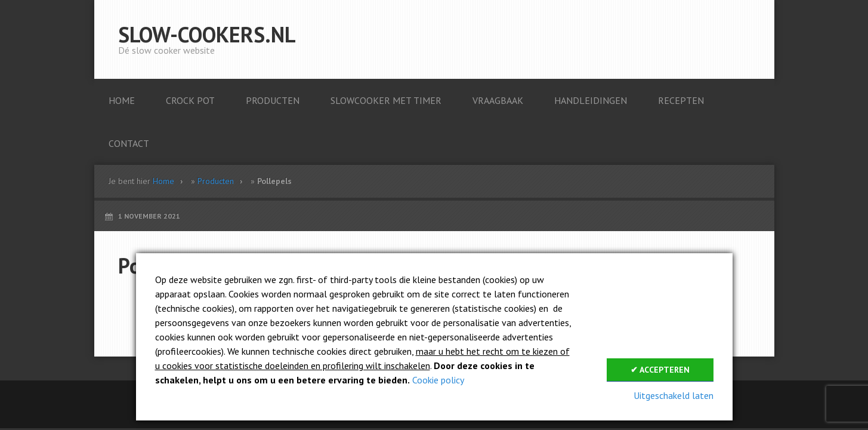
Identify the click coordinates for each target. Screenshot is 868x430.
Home (163, 181)
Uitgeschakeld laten (674, 395)
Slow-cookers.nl (207, 34)
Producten (216, 181)
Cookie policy (438, 380)
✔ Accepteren (660, 370)
